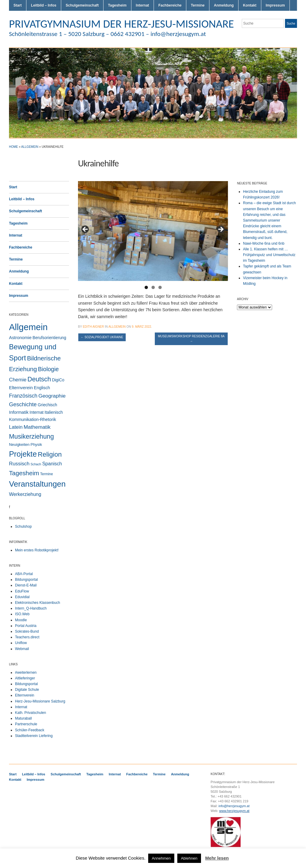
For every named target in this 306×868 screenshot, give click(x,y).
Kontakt (250, 5)
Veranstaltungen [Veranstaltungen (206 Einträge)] (37, 484)
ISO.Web (22, 614)
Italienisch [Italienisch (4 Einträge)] (54, 412)
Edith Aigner (93, 327)
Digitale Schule (27, 690)
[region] (153, 231)
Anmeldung (224, 5)
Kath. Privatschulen (30, 713)
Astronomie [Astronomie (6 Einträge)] (20, 338)
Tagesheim (117, 5)
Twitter (272, 35)
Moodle (21, 620)
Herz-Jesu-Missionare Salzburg (40, 701)
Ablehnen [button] (189, 858)
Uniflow (21, 643)
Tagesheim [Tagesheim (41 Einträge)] (24, 473)
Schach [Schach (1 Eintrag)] (36, 464)
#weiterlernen (26, 673)
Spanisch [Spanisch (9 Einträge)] (52, 464)
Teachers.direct (27, 637)
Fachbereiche (170, 5)
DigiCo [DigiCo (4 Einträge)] (58, 380)
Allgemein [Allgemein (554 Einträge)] (28, 327)
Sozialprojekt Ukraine (102, 337)
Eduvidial (22, 597)
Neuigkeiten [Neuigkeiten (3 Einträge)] (19, 444)
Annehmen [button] (161, 858)
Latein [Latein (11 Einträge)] (16, 427)
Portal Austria (26, 626)
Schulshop (23, 526)
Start (18, 5)
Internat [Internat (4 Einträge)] (37, 412)
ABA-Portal (24, 574)
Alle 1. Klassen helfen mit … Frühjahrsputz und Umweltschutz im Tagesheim (269, 255)
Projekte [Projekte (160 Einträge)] (23, 454)
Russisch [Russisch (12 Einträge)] (19, 464)
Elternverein (25, 695)
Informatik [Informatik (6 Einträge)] (19, 412)
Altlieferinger (25, 678)
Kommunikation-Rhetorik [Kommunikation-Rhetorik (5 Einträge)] (33, 419)
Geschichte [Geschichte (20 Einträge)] (23, 404)
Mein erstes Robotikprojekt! (37, 550)
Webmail (22, 649)
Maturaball (23, 718)
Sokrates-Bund (27, 631)
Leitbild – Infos (44, 5)
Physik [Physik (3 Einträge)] (36, 444)
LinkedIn (294, 35)
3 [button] (160, 287)
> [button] (220, 230)
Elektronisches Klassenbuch (37, 603)
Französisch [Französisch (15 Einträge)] (23, 396)
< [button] (85, 230)
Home (13, 147)
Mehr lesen (217, 858)
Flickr (280, 35)
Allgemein (30, 147)
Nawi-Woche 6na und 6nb (264, 243)
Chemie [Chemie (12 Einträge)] (18, 380)
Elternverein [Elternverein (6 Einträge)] (21, 388)
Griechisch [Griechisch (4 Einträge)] (48, 405)
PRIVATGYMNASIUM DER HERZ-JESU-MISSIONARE (121, 24)
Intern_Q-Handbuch (31, 608)
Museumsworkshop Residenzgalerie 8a (191, 339)
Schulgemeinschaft (82, 5)
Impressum (275, 5)
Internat (142, 5)
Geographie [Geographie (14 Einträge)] (52, 396)
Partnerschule (26, 724)
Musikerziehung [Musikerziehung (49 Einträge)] (31, 437)
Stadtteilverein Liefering (34, 736)
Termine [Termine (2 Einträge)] (47, 474)
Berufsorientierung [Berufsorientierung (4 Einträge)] (49, 338)
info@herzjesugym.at (234, 806)
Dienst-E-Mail (26, 585)
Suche (291, 24)
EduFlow (22, 591)
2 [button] (153, 287)
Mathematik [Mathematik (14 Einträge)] (37, 427)
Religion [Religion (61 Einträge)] (50, 454)
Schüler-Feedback (30, 730)
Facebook (287, 35)
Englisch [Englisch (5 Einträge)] (42, 388)
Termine (198, 5)
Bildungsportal (26, 580)
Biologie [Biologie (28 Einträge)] (48, 369)
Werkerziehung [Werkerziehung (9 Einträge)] (25, 494)
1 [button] (146, 287)
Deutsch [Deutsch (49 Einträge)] (39, 379)
